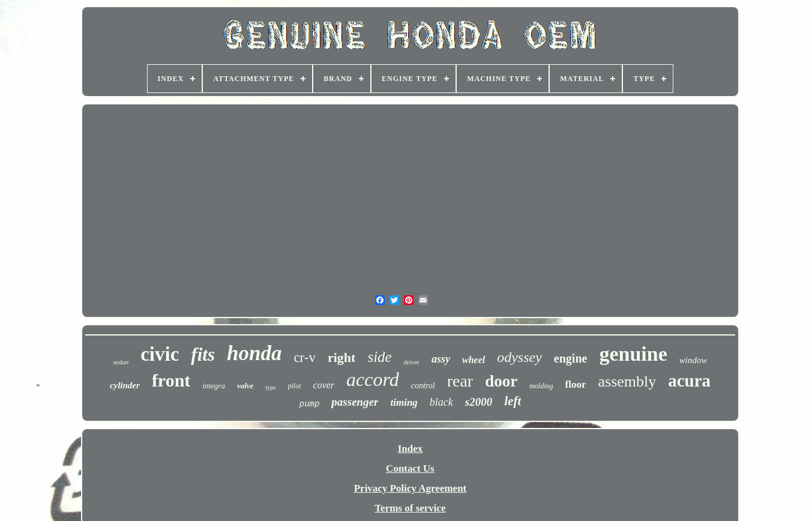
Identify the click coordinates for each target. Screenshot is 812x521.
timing (404, 402)
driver (412, 362)
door (501, 381)
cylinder (125, 385)
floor (576, 384)
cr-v (305, 357)
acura (689, 381)
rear (460, 381)
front (171, 380)
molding (541, 386)
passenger (355, 402)
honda (254, 353)
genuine (633, 354)
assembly (627, 381)
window (693, 360)
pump (310, 404)
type (270, 387)
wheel (474, 360)
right (341, 357)
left (513, 401)
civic (160, 354)
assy (441, 359)
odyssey (519, 357)
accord (373, 379)
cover (324, 385)
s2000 (479, 402)
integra (214, 386)
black (441, 402)
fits (203, 354)
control (423, 386)
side (379, 357)
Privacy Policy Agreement (411, 488)
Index (411, 449)
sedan (121, 362)
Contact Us (410, 468)
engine (571, 358)
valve (245, 386)
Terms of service (410, 508)
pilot (295, 386)
